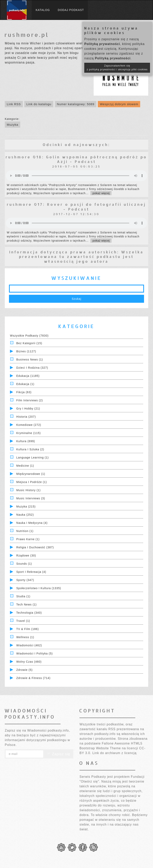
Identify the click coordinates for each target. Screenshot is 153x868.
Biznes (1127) (26, 351)
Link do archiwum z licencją (115, 753)
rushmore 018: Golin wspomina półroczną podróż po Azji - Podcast (76, 159)
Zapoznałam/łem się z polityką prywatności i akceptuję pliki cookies (117, 68)
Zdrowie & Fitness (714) (33, 678)
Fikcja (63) (24, 392)
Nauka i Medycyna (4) (32, 523)
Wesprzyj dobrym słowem (119, 104)
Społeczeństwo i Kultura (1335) (39, 588)
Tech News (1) (26, 604)
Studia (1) (23, 596)
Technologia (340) (29, 613)
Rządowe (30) (26, 555)
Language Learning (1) (33, 458)
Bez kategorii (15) (29, 343)
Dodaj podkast (71, 10)
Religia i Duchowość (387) (35, 547)
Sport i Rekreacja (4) (31, 572)
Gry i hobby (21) (28, 409)
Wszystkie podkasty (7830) (29, 336)
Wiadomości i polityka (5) (35, 653)
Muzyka (13, 125)
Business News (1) (30, 360)
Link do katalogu (39, 104)
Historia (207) (26, 417)
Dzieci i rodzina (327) (32, 368)
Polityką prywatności (102, 44)
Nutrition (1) (25, 531)
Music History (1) (28, 490)
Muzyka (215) (26, 506)
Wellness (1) (25, 637)
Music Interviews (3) (31, 498)
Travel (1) (23, 621)
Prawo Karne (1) (28, 539)
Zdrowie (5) (25, 670)
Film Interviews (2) (30, 400)
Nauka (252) (25, 515)
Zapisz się (58, 754)
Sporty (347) (25, 580)
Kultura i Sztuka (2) (30, 449)
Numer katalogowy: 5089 (76, 104)
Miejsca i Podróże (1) (32, 482)
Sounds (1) (24, 564)
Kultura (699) (26, 441)
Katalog (43, 10)
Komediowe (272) (29, 425)
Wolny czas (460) (29, 662)
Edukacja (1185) (28, 376)
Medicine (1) (25, 466)
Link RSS (14, 104)
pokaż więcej (101, 193)
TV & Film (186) (28, 629)
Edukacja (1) (25, 384)
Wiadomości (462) (29, 645)
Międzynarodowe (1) (31, 474)
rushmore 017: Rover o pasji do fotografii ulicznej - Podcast (76, 207)
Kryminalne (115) (29, 433)
